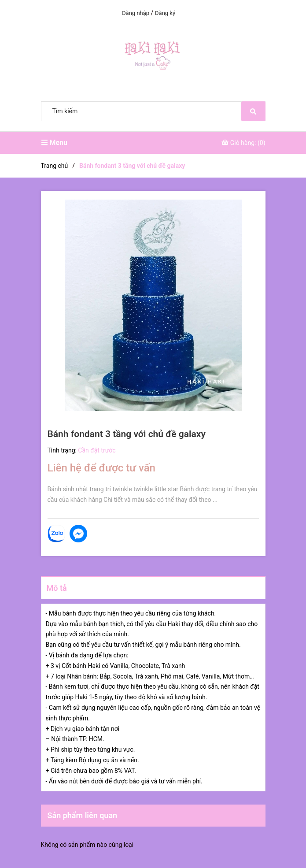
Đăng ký (165, 13)
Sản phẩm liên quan (83, 815)
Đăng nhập (136, 13)
